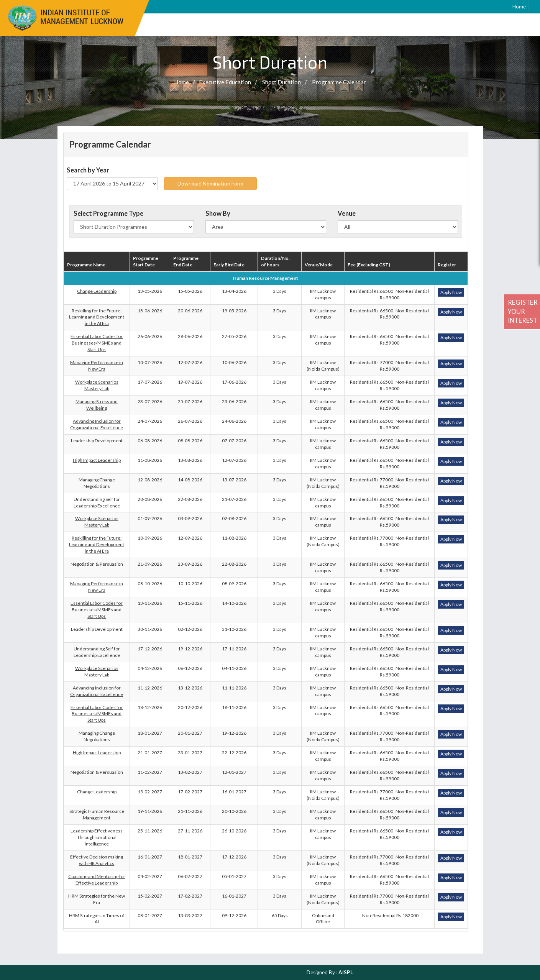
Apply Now (451, 292)
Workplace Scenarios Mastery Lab (97, 385)
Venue (347, 213)
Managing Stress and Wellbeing (97, 405)
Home (519, 7)
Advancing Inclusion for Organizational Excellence (97, 424)
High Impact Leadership (97, 460)
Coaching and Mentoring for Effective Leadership (97, 880)
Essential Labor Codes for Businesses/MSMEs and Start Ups (97, 343)
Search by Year (88, 170)
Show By (218, 213)
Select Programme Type (108, 213)
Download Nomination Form (210, 183)
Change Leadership (97, 291)
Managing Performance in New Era (97, 366)
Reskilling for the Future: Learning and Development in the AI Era (97, 317)
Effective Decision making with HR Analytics (97, 860)
